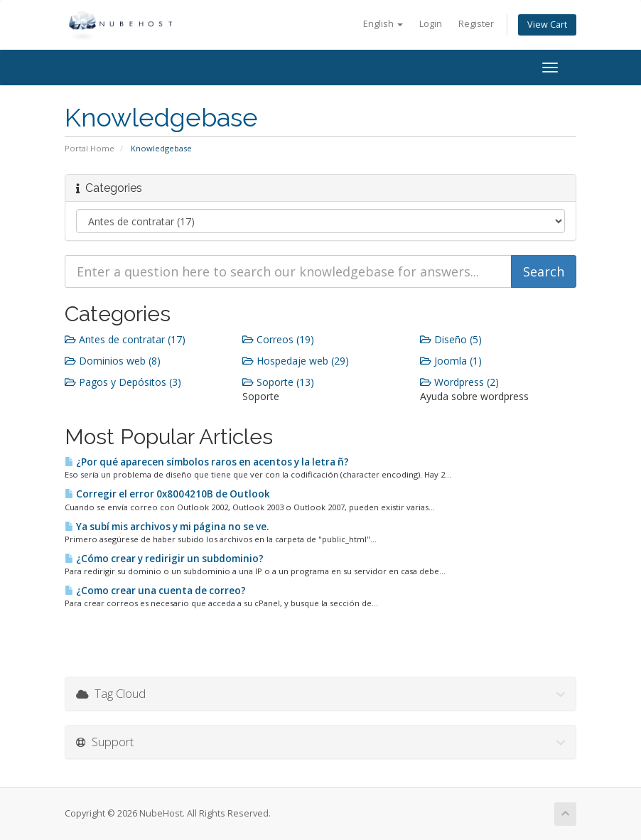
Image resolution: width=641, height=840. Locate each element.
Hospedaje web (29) (296, 361)
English (383, 24)
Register (476, 24)
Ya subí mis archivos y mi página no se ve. (167, 527)
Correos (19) (278, 339)
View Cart (547, 25)
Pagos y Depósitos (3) (123, 382)
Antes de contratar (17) (125, 339)
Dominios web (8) (113, 361)
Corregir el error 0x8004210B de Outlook (167, 494)
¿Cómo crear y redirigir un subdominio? (164, 559)
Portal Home (90, 148)
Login (431, 24)
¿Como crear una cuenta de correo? (155, 591)
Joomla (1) (451, 361)
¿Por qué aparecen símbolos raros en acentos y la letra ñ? (207, 462)
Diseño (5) (451, 339)
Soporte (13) (278, 382)
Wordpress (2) (459, 382)
